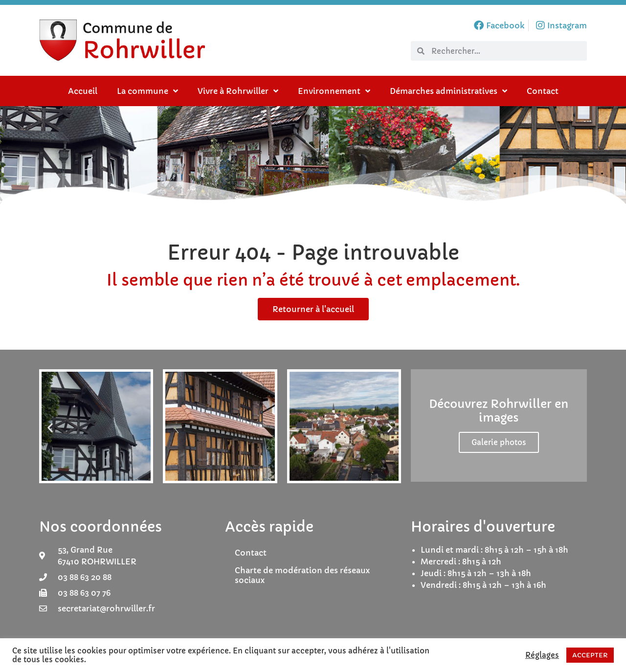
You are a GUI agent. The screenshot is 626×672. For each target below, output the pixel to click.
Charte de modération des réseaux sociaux (302, 575)
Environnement (334, 91)
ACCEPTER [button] (590, 655)
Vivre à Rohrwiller (238, 91)
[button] (50, 428)
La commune (147, 91)
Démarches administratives (448, 91)
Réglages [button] (542, 655)
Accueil (83, 91)
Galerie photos (499, 442)
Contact (543, 91)
